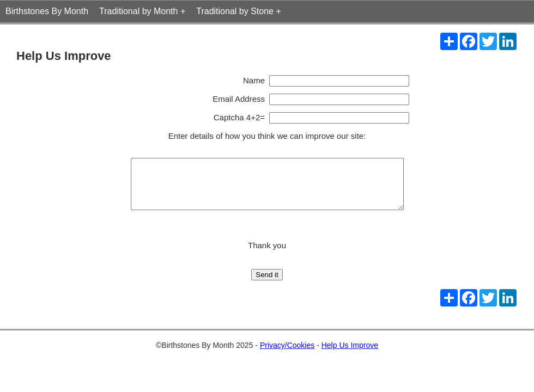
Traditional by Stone (235, 11)
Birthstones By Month (47, 11)
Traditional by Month (138, 11)
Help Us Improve (350, 355)
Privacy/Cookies (287, 355)
